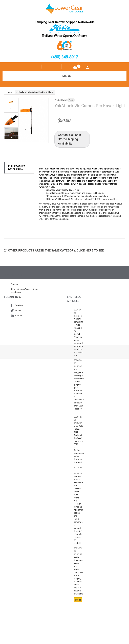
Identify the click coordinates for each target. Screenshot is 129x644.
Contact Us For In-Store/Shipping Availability (70, 139)
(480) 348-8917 (64, 57)
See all (78, 617)
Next (11, 137)
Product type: (61, 100)
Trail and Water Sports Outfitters (64, 36)
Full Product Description (17, 168)
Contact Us (16, 299)
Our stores (15, 286)
